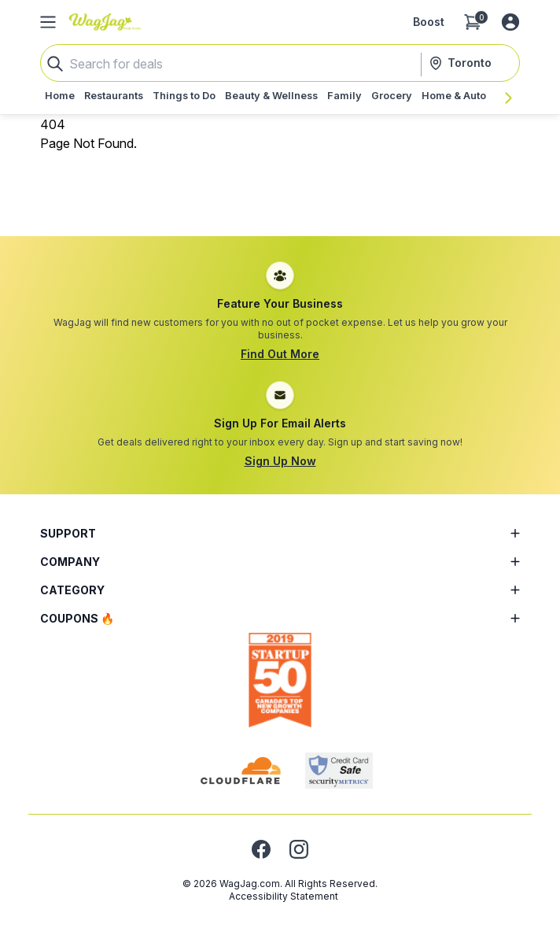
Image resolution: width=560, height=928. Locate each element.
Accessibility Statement (284, 896)
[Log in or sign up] (510, 22)
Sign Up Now (280, 461)
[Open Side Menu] (48, 22)
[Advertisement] (280, 188)
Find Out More (280, 354)
